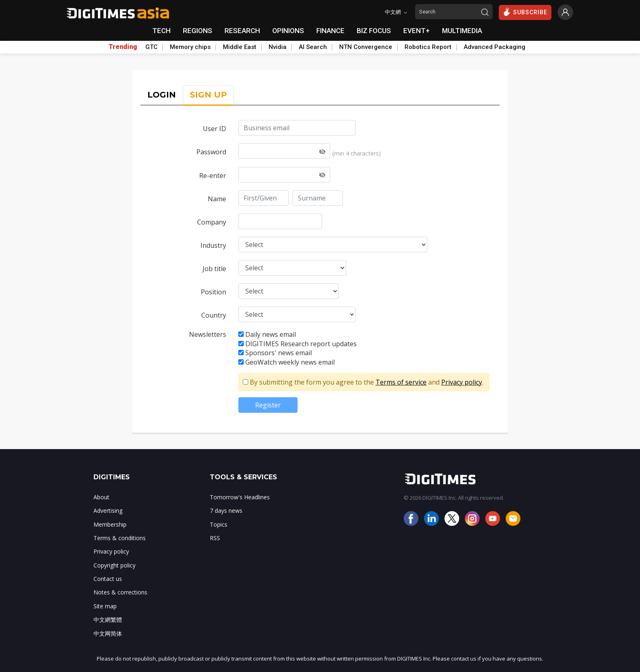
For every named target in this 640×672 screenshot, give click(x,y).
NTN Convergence (366, 47)
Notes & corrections (120, 592)
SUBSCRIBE (525, 12)
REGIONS (198, 31)
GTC (151, 47)
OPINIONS (288, 31)
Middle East (240, 47)
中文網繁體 (108, 620)
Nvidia (278, 47)
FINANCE (330, 31)
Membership (110, 524)
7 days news (226, 511)
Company (212, 222)
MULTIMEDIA (462, 31)
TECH (161, 31)
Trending (123, 47)
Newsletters (208, 334)
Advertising (108, 511)
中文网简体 (108, 633)
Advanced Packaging (494, 47)
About (101, 497)
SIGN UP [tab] (208, 95)
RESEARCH (242, 31)
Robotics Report (428, 47)
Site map (105, 606)
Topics (219, 524)
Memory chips (190, 47)
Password (211, 152)
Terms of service (401, 382)
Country (214, 315)
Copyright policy (114, 565)
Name (217, 199)
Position (213, 292)
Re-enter (213, 176)
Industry (213, 245)
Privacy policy (462, 382)
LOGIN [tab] (162, 95)
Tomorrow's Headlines (240, 497)
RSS (215, 538)
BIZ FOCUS (374, 31)
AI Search (313, 47)
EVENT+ (417, 31)
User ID (214, 129)
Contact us (108, 579)
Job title (214, 269)
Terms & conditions (120, 538)
